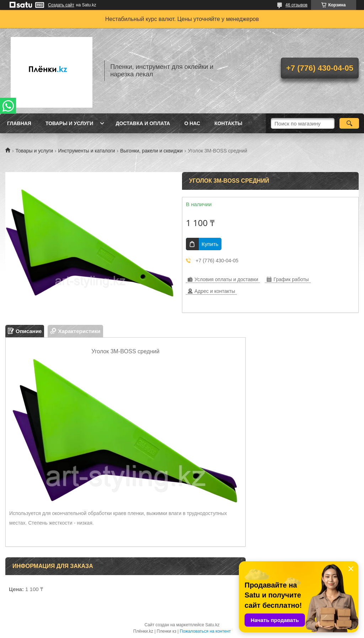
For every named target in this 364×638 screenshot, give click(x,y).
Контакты (228, 123)
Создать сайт (61, 5)
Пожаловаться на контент (205, 631)
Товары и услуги (69, 123)
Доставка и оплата (143, 123)
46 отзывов (296, 5)
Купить (210, 244)
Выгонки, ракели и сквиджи (151, 151)
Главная (19, 123)
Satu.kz (212, 625)
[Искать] (349, 123)
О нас (192, 123)
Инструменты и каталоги (87, 151)
